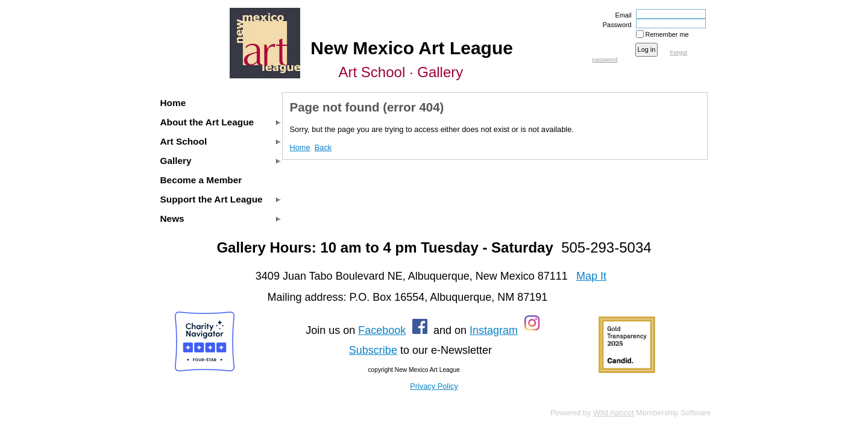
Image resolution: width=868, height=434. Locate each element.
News (172, 219)
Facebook (382, 330)
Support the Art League (212, 199)
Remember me (667, 34)
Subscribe (373, 350)
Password (615, 25)
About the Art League (207, 122)
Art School (184, 141)
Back (323, 147)
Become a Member (201, 180)
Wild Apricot (614, 413)
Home (173, 103)
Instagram (494, 330)
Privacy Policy (434, 386)
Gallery (176, 161)
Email (621, 15)
